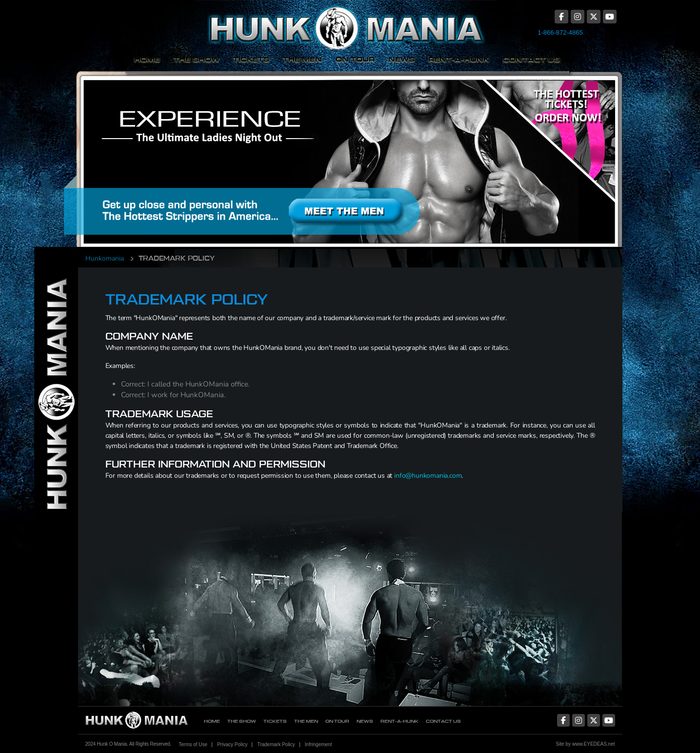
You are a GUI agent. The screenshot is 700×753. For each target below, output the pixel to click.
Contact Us (531, 59)
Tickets (251, 59)
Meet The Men (280, 153)
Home (147, 59)
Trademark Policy (276, 744)
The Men (302, 59)
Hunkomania (105, 258)
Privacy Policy (232, 744)
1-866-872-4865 (560, 32)
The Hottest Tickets (554, 153)
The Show (197, 59)
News (401, 59)
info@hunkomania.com (428, 476)
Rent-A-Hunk (459, 59)
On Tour (355, 59)
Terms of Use (193, 744)
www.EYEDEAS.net (594, 744)
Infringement (319, 744)
